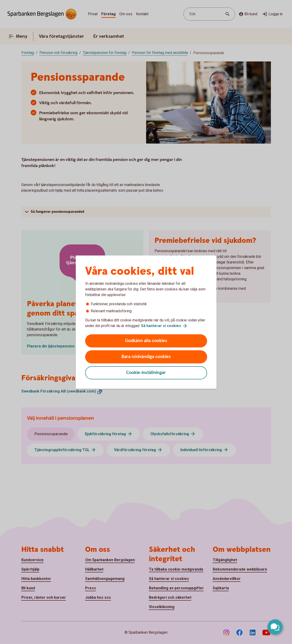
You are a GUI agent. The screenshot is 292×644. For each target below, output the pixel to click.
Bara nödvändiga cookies (146, 357)
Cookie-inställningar (146, 373)
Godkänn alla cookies (146, 341)
